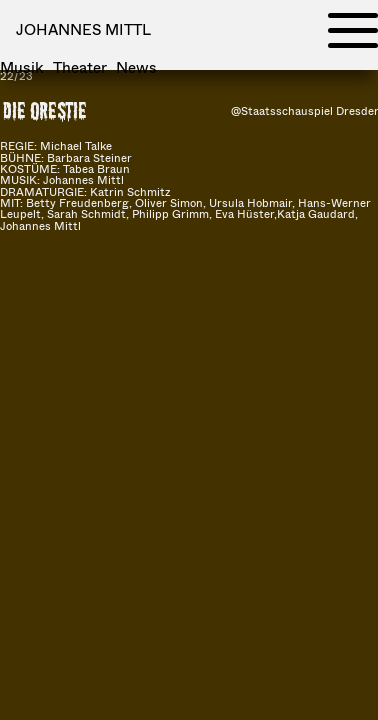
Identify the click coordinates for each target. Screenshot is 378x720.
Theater (80, 67)
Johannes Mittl (83, 29)
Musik (22, 67)
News (136, 67)
